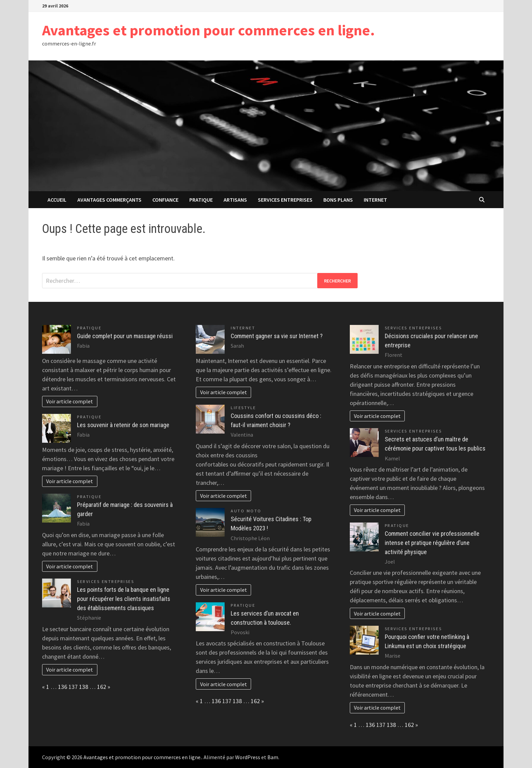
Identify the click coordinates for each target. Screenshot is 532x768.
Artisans (235, 200)
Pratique (201, 200)
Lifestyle (243, 408)
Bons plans (338, 200)
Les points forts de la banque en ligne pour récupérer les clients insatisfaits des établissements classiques (124, 599)
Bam (273, 757)
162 (102, 687)
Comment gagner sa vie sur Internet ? (277, 336)
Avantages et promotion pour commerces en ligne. (208, 30)
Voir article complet (70, 401)
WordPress (248, 757)
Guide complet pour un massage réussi (125, 336)
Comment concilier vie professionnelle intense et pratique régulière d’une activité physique (432, 543)
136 (63, 687)
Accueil (57, 200)
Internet (375, 200)
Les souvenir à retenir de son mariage (123, 425)
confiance (165, 200)
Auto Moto (246, 511)
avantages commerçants (109, 200)
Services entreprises (285, 200)
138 (84, 687)
